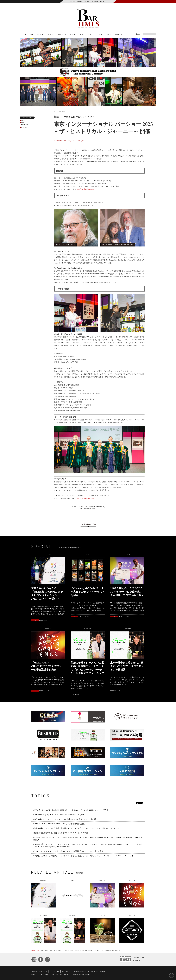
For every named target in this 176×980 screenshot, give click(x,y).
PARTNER (119, 34)
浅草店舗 (137, 961)
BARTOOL (99, 34)
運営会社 (34, 971)
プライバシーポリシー (79, 971)
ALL (25, 34)
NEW (81, 34)
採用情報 (103, 971)
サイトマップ (66, 971)
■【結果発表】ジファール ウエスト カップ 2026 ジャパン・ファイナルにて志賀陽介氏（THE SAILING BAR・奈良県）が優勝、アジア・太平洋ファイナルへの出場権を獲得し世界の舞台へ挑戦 (87, 845)
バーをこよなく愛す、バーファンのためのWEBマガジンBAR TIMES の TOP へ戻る (88, 507)
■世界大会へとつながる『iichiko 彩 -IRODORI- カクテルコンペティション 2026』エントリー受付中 (70, 810)
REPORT (73, 34)
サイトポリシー (93, 971)
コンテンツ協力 (55, 971)
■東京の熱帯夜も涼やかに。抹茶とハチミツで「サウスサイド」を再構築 (60, 833)
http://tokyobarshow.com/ (85, 189)
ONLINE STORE (140, 958)
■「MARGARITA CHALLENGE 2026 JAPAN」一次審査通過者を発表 (59, 824)
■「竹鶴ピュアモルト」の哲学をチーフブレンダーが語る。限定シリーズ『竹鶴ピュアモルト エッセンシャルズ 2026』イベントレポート (85, 856)
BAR (31, 34)
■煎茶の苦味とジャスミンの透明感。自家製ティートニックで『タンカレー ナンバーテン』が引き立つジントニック (77, 828)
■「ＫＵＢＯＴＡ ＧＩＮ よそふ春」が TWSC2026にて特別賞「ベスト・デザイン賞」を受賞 (68, 851)
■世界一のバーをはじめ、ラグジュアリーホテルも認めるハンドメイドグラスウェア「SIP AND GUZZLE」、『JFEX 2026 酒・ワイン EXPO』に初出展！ (88, 839)
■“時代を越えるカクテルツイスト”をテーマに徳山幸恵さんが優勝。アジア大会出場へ (65, 819)
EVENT (89, 34)
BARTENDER (62, 34)
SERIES (109, 34)
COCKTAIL (40, 34)
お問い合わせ (43, 971)
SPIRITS (51, 34)
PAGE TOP (171, 975)
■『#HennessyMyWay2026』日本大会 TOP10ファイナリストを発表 (58, 815)
